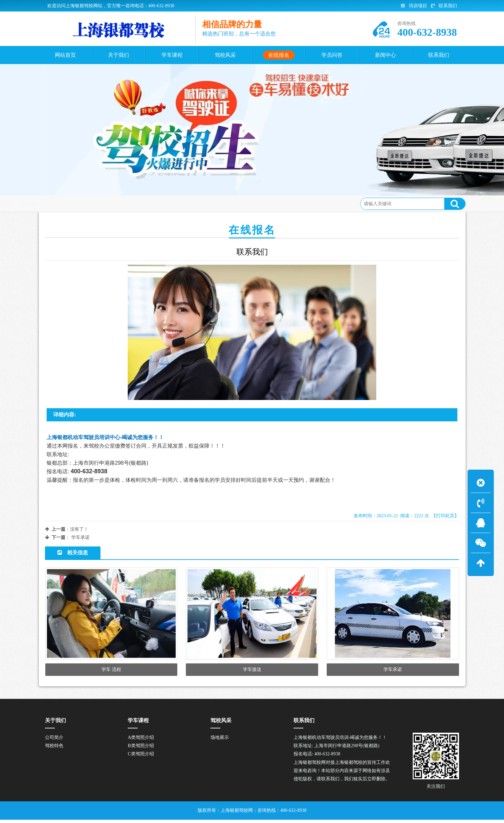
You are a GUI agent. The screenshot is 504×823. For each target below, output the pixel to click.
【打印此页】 (445, 516)
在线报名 (94, 203)
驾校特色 (54, 749)
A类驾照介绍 (141, 741)
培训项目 (414, 6)
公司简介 (54, 741)
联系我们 (444, 6)
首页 (72, 203)
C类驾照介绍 (141, 757)
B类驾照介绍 (141, 749)
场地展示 (220, 741)
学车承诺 (80, 537)
